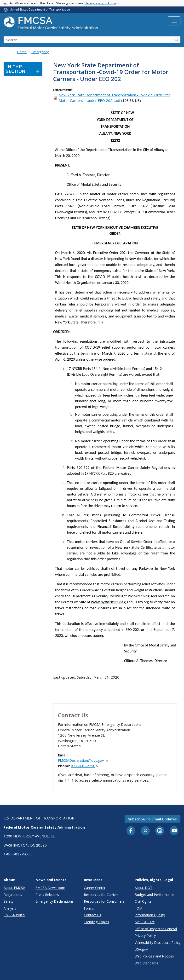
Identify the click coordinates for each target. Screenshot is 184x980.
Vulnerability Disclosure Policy (158, 943)
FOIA (138, 908)
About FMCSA (14, 888)
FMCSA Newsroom (50, 888)
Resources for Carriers (101, 895)
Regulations (13, 895)
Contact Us (92, 915)
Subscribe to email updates (152, 819)
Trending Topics (96, 922)
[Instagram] (160, 831)
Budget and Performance (154, 895)
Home (22, 52)
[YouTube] (174, 831)
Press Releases (47, 895)
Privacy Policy (145, 936)
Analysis (10, 908)
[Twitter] (145, 831)
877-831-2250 (85, 766)
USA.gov (141, 949)
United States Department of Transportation (40, 9)
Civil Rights (143, 901)
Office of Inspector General (156, 929)
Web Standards (146, 963)
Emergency (40, 52)
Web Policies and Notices (154, 956)
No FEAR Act (145, 922)
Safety (9, 901)
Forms (89, 908)
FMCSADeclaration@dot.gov (83, 760)
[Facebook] (131, 831)
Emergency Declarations (55, 901)
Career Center (95, 888)
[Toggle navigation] (174, 21)
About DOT (144, 888)
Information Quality (150, 915)
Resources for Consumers (104, 901)
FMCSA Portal (14, 915)
